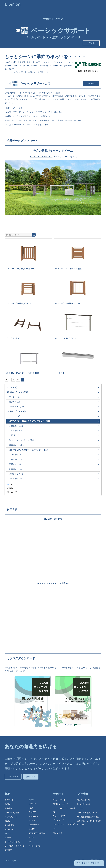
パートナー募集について (87, 813)
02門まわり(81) (15, 431)
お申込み (91, 43)
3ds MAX (32, 829)
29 (18, 380)
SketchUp (33, 804)
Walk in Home (34, 846)
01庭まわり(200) (16, 426)
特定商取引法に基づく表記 (88, 817)
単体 (10, 488)
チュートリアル (59, 816)
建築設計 (8, 838)
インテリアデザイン (13, 842)
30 (22, 380)
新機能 (7, 804)
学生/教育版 (10, 825)
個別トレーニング (60, 804)
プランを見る (13, 777)
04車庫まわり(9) (16, 469)
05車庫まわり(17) (16, 445)
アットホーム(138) (17, 407)
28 (13, 380)
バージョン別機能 (12, 813)
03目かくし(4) (15, 464)
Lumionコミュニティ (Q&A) (64, 824)
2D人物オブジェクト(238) (18, 392)
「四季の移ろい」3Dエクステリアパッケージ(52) (27, 450)
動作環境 (8, 808)
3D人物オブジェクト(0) (17, 411)
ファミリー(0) (15, 416)
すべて (11, 484)
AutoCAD (32, 821)
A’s (30, 842)
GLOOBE (32, 838)
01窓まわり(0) (15, 455)
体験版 (7, 821)
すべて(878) (12, 387)
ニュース (81, 808)
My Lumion (9, 829)
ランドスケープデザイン (15, 846)
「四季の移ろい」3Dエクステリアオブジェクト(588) (29, 421)
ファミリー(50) (15, 397)
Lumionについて (84, 804)
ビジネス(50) (14, 402)
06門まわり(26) (15, 479)
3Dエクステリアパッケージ (41, 157)
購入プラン (9, 800)
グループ (12, 492)
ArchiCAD (33, 812)
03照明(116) (14, 435)
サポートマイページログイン (88, 863)
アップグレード (11, 817)
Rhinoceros (33, 816)
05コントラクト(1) (17, 474)
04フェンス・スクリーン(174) (21, 440)
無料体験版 (31, 777)
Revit (31, 808)
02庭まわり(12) (15, 459)
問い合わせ (58, 833)
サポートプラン (59, 800)
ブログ (56, 829)
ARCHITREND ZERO (37, 833)
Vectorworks (34, 825)
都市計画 (8, 850)
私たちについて (84, 800)
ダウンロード (58, 820)
